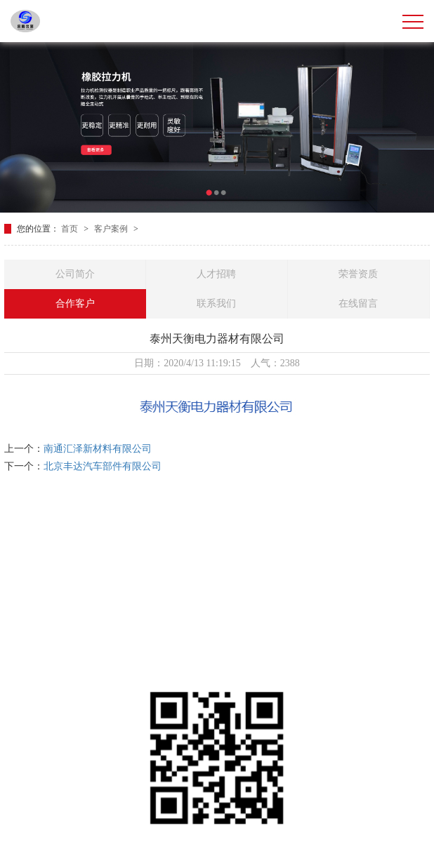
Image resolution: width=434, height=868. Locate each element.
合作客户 (75, 303)
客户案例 (112, 229)
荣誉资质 (358, 274)
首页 (71, 229)
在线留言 (358, 303)
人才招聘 (216, 274)
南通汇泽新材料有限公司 (98, 449)
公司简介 (75, 274)
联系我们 (216, 303)
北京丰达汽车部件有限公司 (103, 466)
